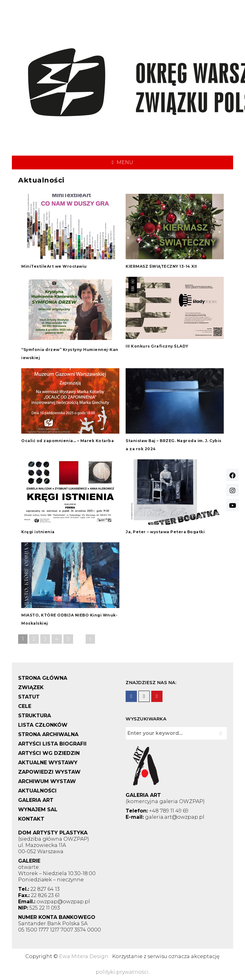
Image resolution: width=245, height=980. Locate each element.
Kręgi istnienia (38, 532)
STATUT (29, 697)
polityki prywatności (122, 972)
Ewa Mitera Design (84, 956)
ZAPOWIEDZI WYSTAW (49, 772)
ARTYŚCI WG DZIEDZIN (49, 753)
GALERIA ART (36, 800)
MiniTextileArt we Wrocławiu (54, 266)
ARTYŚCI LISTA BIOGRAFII (52, 744)
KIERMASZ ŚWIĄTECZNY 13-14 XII (161, 266)
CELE (25, 706)
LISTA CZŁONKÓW (43, 725)
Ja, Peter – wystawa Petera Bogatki (165, 532)
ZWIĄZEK (31, 687)
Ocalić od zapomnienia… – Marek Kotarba (67, 441)
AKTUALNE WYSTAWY (48, 763)
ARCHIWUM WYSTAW (47, 781)
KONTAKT (31, 819)
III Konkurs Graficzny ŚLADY (157, 346)
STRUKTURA (35, 716)
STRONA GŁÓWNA (43, 678)
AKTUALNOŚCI (37, 791)
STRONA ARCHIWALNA (48, 734)
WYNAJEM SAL (38, 810)
